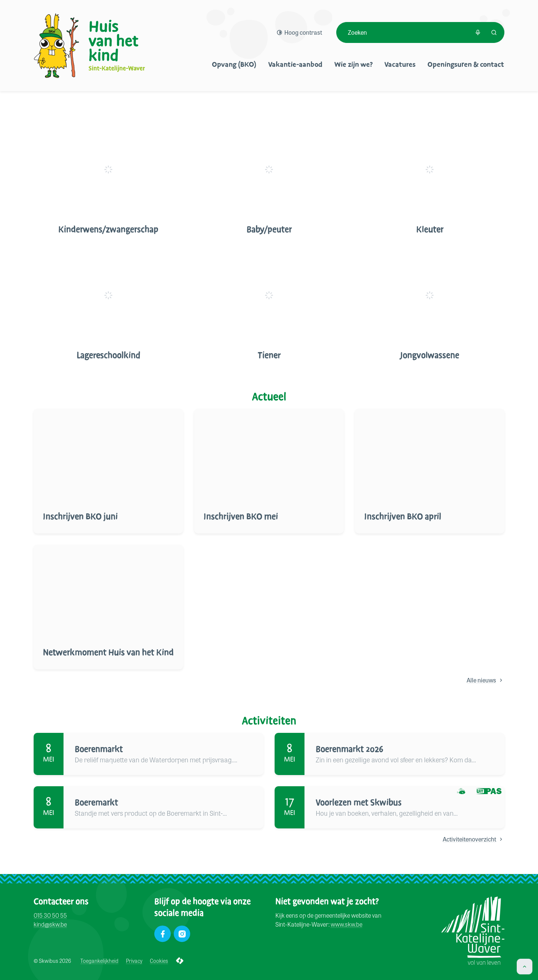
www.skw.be (347, 925)
